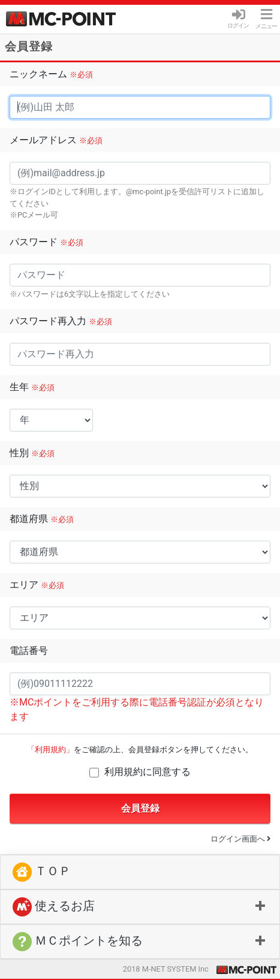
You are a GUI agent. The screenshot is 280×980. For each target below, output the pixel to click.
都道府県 (42, 519)
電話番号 (29, 651)
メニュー (266, 19)
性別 (32, 453)
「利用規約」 (50, 750)
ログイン (238, 22)
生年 (32, 387)
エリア (37, 585)
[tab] (140, 907)
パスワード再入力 (61, 321)
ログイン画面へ (240, 839)
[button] (140, 907)
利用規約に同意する (147, 772)
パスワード (46, 242)
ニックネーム (51, 74)
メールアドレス (56, 140)
